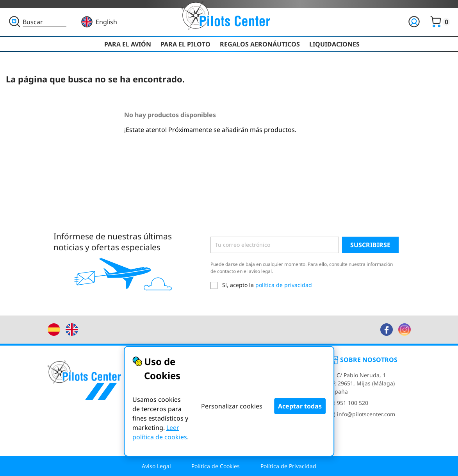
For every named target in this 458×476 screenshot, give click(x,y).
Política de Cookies (216, 466)
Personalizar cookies (232, 406)
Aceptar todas (300, 406)
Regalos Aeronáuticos (260, 44)
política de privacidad (284, 285)
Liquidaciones (334, 44)
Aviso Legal (156, 466)
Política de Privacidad (288, 466)
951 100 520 (348, 403)
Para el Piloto (185, 44)
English (106, 22)
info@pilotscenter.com (362, 414)
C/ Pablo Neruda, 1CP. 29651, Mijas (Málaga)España (362, 383)
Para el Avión (128, 44)
